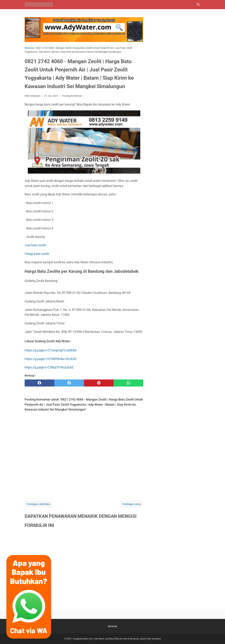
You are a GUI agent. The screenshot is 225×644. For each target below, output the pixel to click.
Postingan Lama (132, 504)
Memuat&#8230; (84, 569)
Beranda (113, 626)
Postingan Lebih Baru (38, 504)
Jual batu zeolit (35, 245)
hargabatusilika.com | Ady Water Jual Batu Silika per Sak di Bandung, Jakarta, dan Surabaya (117, 639)
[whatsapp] (128, 383)
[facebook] (39, 383)
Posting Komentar (72, 96)
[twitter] (69, 383)
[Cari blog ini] (198, 5)
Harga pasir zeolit (37, 254)
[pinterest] (99, 383)
